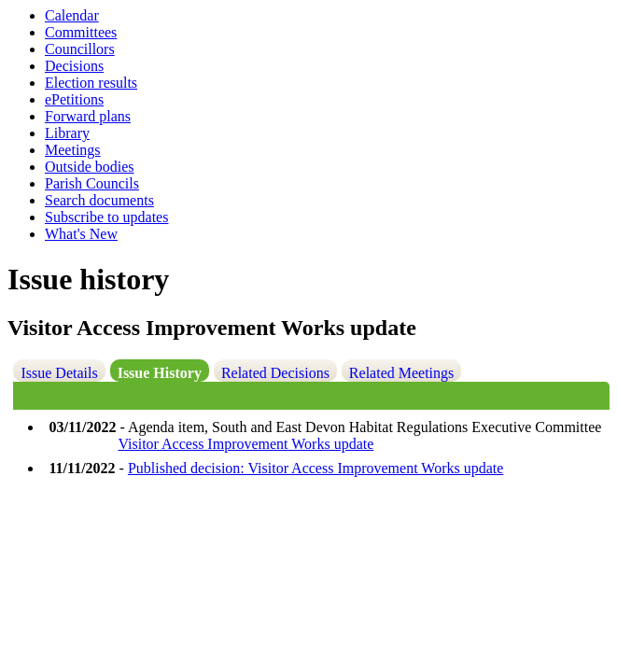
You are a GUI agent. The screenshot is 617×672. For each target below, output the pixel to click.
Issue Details (59, 373)
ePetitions (74, 99)
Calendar (72, 15)
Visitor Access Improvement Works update (245, 444)
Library (67, 133)
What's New (81, 234)
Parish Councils (92, 183)
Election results (91, 83)
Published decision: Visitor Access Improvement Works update (316, 468)
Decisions (74, 66)
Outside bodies (90, 167)
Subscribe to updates (106, 217)
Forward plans (88, 116)
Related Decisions (275, 373)
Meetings (73, 150)
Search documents (99, 200)
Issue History (160, 373)
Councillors (80, 49)
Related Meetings (401, 373)
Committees (81, 32)
